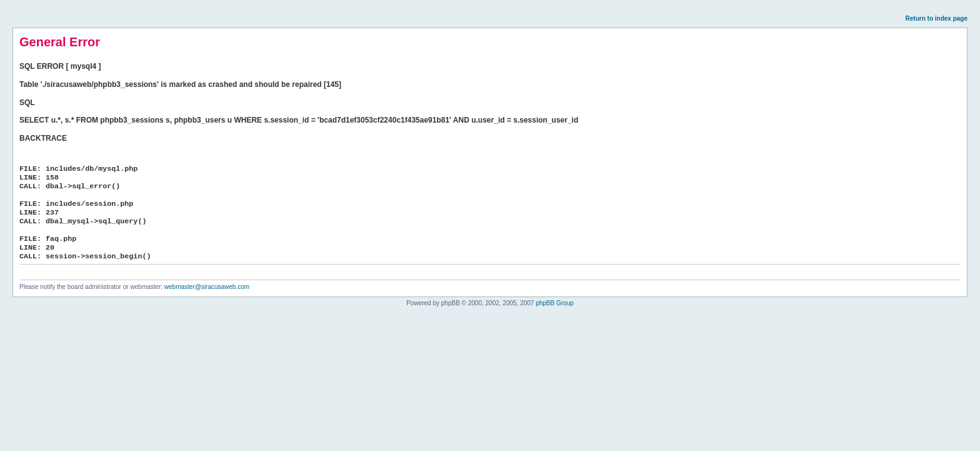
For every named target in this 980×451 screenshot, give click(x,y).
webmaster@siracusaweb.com (207, 287)
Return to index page (937, 18)
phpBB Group (555, 303)
